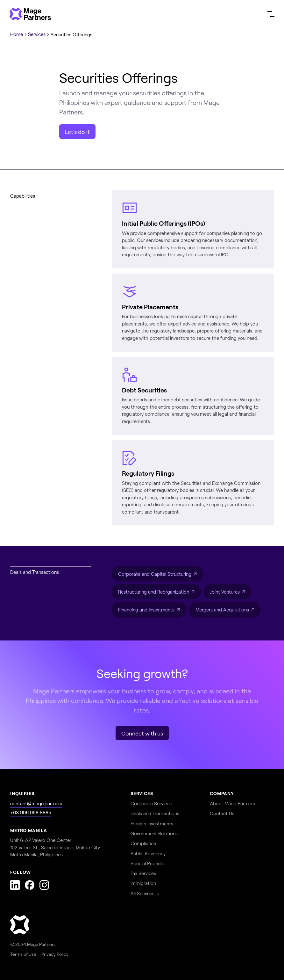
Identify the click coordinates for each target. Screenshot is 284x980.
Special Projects (148, 863)
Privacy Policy (55, 954)
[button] (271, 14)
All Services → (145, 893)
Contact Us (222, 813)
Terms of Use (23, 954)
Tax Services (143, 873)
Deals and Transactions (155, 813)
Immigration (143, 883)
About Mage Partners (232, 803)
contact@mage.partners (36, 803)
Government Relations (154, 833)
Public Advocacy (148, 853)
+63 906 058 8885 (31, 812)
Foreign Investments (152, 823)
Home (17, 34)
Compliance (143, 843)
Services (37, 34)
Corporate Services (151, 803)
